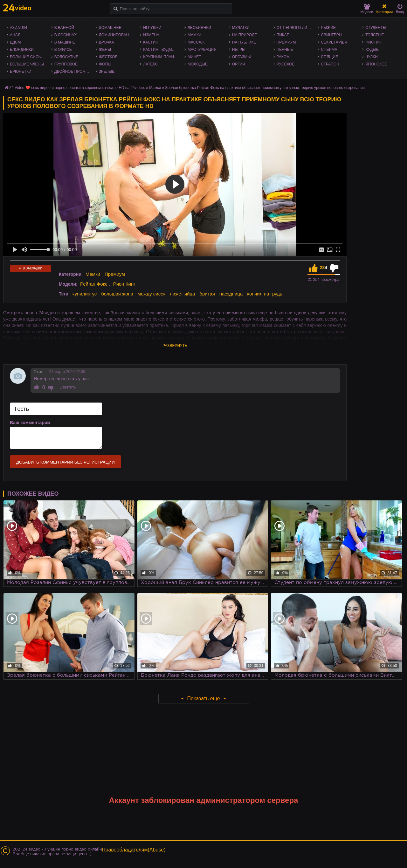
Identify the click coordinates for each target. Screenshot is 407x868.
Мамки (195, 35)
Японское (376, 64)
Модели (367, 9)
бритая (207, 294)
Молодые (198, 64)
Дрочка (107, 42)
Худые (372, 50)
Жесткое (108, 57)
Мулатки (241, 28)
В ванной (64, 28)
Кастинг (152, 42)
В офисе (63, 50)
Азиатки (18, 28)
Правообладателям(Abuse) (134, 850)
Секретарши (334, 42)
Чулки (372, 57)
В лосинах (66, 35)
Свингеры (331, 35)
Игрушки (152, 28)
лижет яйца (182, 294)
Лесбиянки (199, 28)
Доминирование (117, 35)
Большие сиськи (28, 57)
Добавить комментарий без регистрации (66, 462)
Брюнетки (21, 71)
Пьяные (285, 50)
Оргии (239, 64)
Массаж (196, 42)
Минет (194, 57)
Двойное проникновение (73, 71)
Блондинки (22, 50)
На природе (245, 35)
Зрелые (107, 71)
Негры (239, 50)
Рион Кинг (124, 284)
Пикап (283, 35)
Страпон (330, 64)
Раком (283, 57)
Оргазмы (241, 57)
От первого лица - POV (296, 28)
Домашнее (110, 28)
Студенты (376, 28)
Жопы (105, 64)
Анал (15, 35)
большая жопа (117, 294)
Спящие (329, 57)
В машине (65, 42)
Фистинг (374, 42)
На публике (244, 42)
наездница (231, 294)
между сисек (152, 294)
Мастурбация (202, 50)
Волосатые (66, 57)
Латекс (150, 64)
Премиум (286, 42)
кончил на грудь (265, 294)
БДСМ (15, 42)
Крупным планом (162, 57)
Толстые (375, 35)
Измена (151, 35)
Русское (286, 64)
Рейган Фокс (94, 284)
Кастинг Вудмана (161, 50)
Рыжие (328, 28)
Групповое (66, 64)
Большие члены (27, 64)
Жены (105, 50)
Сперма (329, 50)
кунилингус (85, 294)
